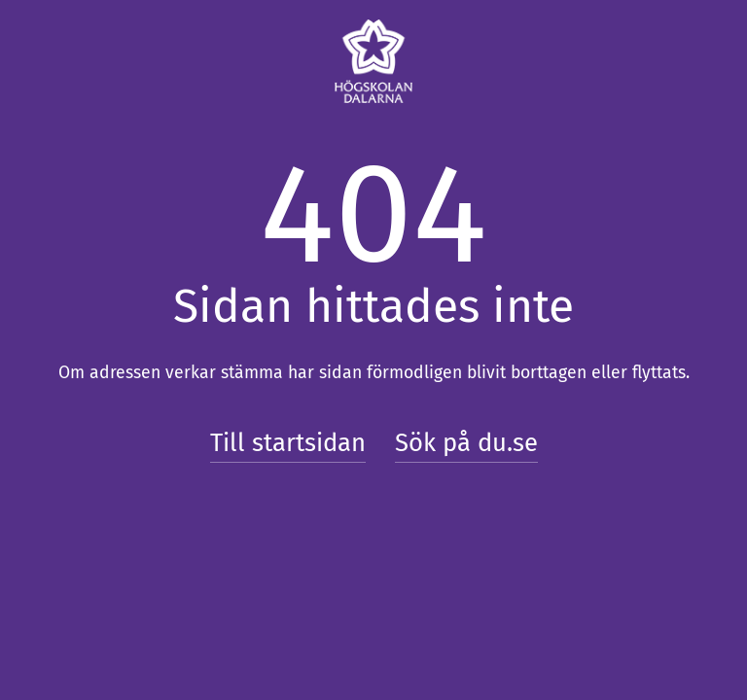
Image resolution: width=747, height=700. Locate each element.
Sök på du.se (466, 443)
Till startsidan (288, 443)
